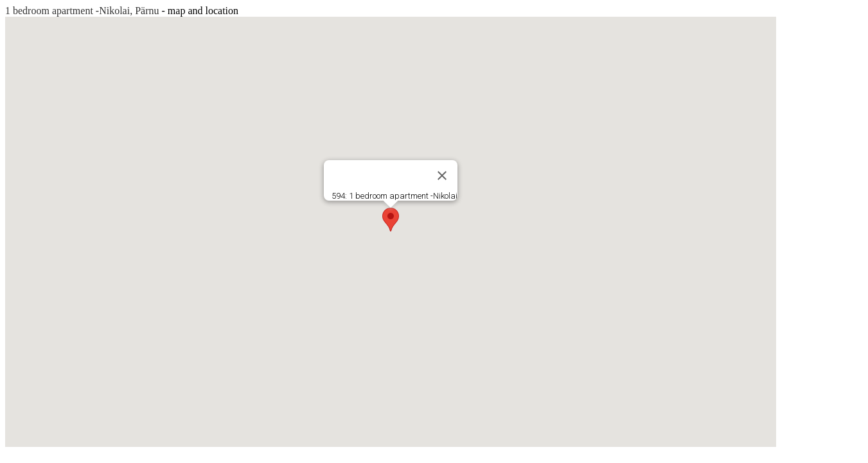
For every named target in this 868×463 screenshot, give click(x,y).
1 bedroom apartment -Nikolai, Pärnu (82, 11)
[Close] (442, 176)
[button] (391, 220)
